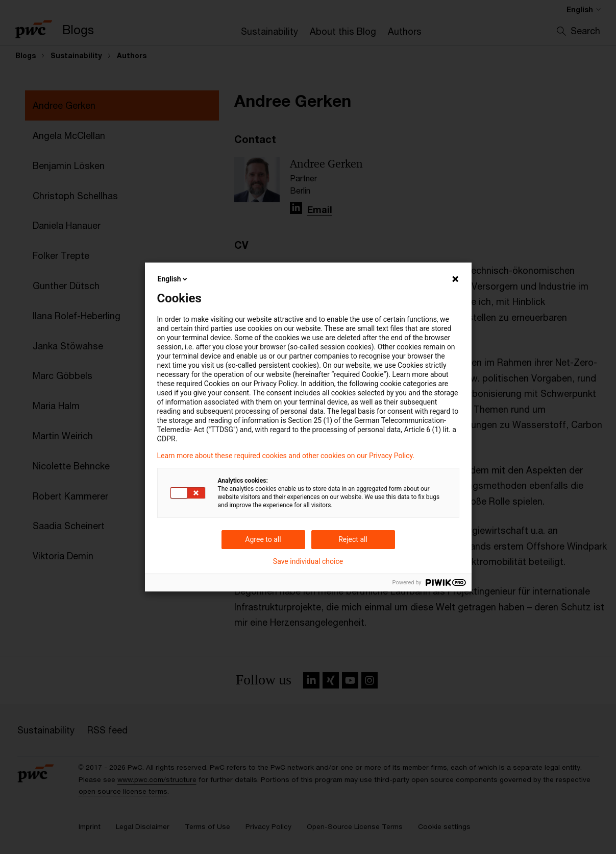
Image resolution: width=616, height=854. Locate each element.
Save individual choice (308, 561)
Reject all (353, 539)
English (174, 279)
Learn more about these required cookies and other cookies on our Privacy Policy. (286, 456)
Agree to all (263, 539)
